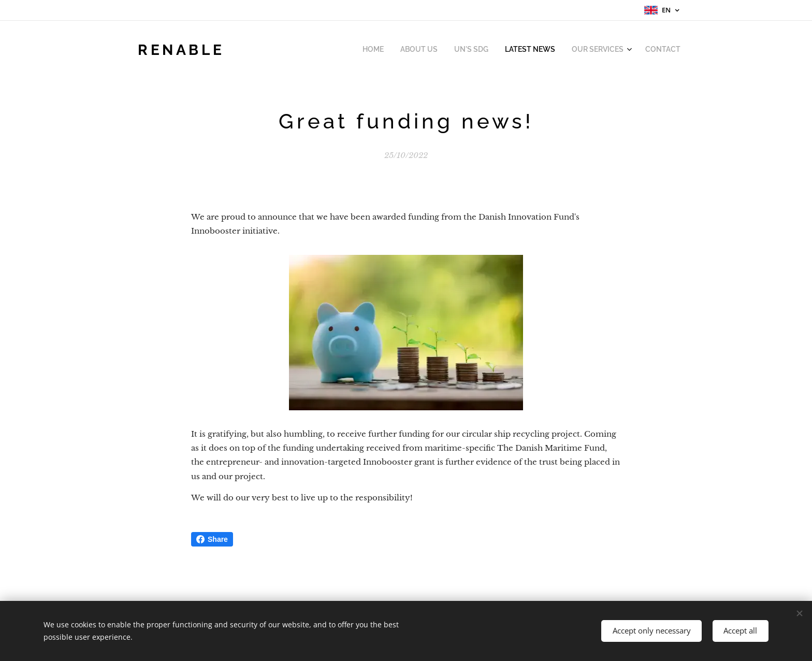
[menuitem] (595, 50)
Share (212, 539)
